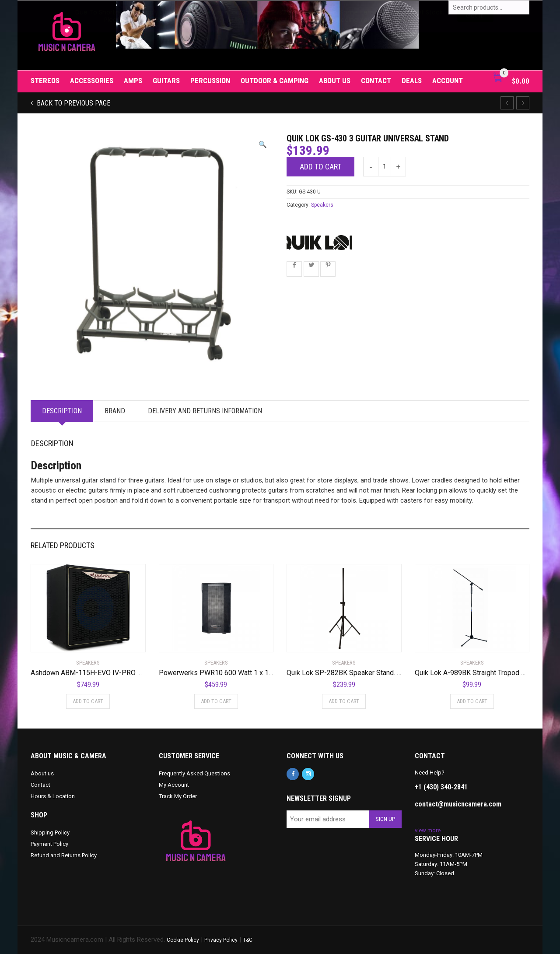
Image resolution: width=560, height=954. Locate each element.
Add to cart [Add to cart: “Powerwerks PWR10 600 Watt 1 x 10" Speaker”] (216, 701)
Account (448, 81)
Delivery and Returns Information (205, 411)
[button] (263, 145)
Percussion (210, 81)
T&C (248, 940)
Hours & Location (53, 796)
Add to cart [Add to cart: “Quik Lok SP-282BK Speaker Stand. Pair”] (344, 701)
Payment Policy (49, 844)
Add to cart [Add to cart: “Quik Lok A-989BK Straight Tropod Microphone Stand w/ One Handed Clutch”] (472, 701)
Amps (133, 81)
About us (335, 81)
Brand (115, 411)
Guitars (166, 81)
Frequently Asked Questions (194, 773)
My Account (174, 785)
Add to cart (320, 167)
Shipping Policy (50, 833)
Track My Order (178, 796)
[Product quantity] (385, 167)
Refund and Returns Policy (64, 855)
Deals (412, 81)
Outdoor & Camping (275, 81)
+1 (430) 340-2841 (441, 787)
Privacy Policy (221, 940)
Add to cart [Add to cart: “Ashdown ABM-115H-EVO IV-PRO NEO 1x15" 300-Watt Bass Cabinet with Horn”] (88, 701)
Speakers (322, 205)
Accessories (92, 81)
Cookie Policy (183, 940)
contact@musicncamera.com (458, 804)
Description (62, 411)
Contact (376, 81)
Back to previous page (73, 103)
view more (428, 830)
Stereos (45, 81)
